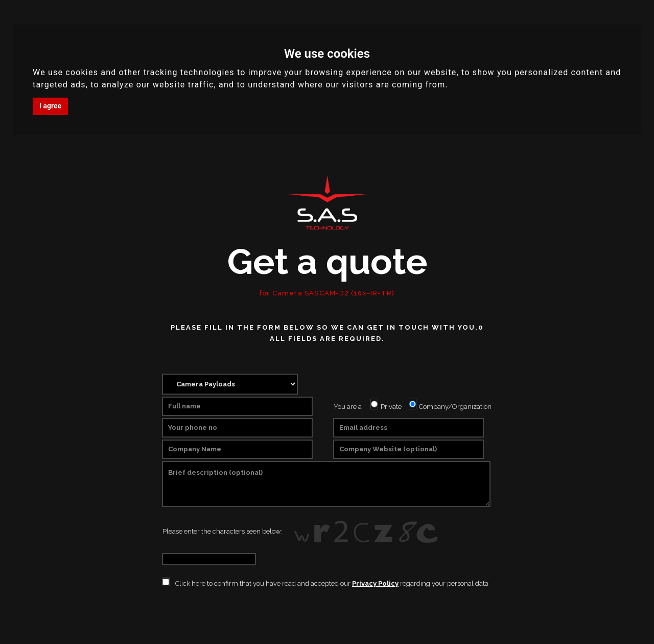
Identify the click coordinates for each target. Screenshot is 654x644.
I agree (50, 106)
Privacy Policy (375, 583)
